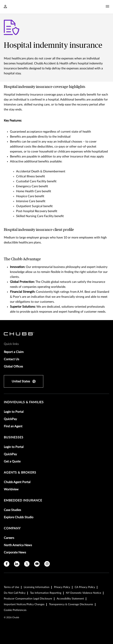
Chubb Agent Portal (17, 482)
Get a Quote (12, 462)
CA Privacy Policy (85, 587)
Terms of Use (11, 587)
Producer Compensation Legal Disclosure (28, 599)
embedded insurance (23, 500)
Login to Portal (14, 412)
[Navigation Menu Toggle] (107, 6)
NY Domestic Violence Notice (84, 593)
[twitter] (27, 564)
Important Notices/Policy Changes (24, 604)
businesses (14, 437)
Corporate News (15, 552)
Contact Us (11, 359)
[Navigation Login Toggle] (5, 7)
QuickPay (10, 419)
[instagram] (47, 564)
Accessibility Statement (70, 599)
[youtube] (37, 564)
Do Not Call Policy (15, 593)
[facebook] (7, 564)
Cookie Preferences (15, 610)
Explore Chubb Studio (19, 517)
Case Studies (12, 510)
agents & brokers (20, 473)
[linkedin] (17, 564)
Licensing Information (37, 587)
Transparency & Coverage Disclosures (71, 604)
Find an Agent (13, 426)
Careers (9, 538)
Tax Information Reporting (46, 593)
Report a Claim (14, 352)
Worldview (11, 489)
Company (12, 528)
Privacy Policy (62, 587)
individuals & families (24, 402)
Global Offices (13, 367)
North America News (18, 545)
